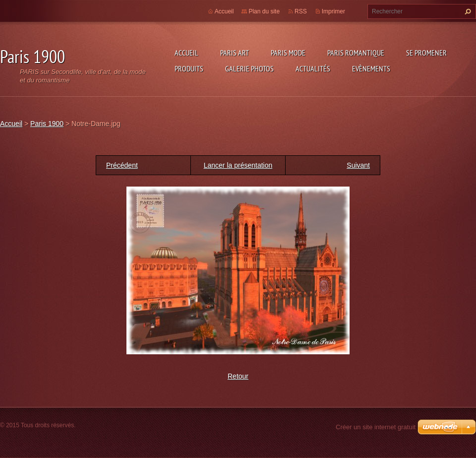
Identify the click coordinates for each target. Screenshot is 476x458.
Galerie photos (249, 68)
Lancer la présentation (238, 165)
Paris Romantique (356, 53)
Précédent (122, 165)
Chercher (467, 11)
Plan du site (264, 11)
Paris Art (235, 53)
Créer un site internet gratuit (376, 427)
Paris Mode (288, 53)
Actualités (313, 68)
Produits (189, 68)
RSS (301, 11)
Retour (238, 376)
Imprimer (333, 11)
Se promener (426, 53)
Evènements (371, 68)
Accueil (186, 53)
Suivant (358, 165)
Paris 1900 (47, 124)
